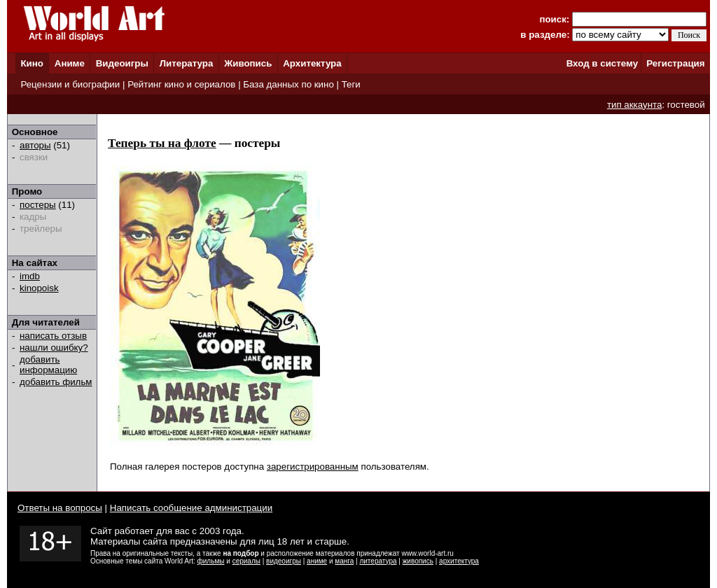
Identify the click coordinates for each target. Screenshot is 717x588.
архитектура (459, 561)
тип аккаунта (635, 105)
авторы (35, 145)
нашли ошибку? (54, 348)
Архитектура (312, 63)
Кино (32, 63)
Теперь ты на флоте (162, 143)
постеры (38, 205)
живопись (418, 561)
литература (378, 561)
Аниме (70, 63)
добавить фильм (56, 382)
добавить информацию (48, 365)
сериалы (246, 561)
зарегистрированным (313, 467)
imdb (30, 276)
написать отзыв (53, 336)
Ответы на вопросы (60, 508)
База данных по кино (288, 84)
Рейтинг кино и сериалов (181, 84)
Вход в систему (602, 63)
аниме (317, 561)
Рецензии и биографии (70, 84)
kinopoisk (39, 288)
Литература (187, 63)
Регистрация (675, 63)
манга (344, 561)
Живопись (248, 63)
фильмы (211, 561)
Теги (351, 84)
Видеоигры (122, 63)
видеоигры (284, 561)
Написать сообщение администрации (191, 508)
